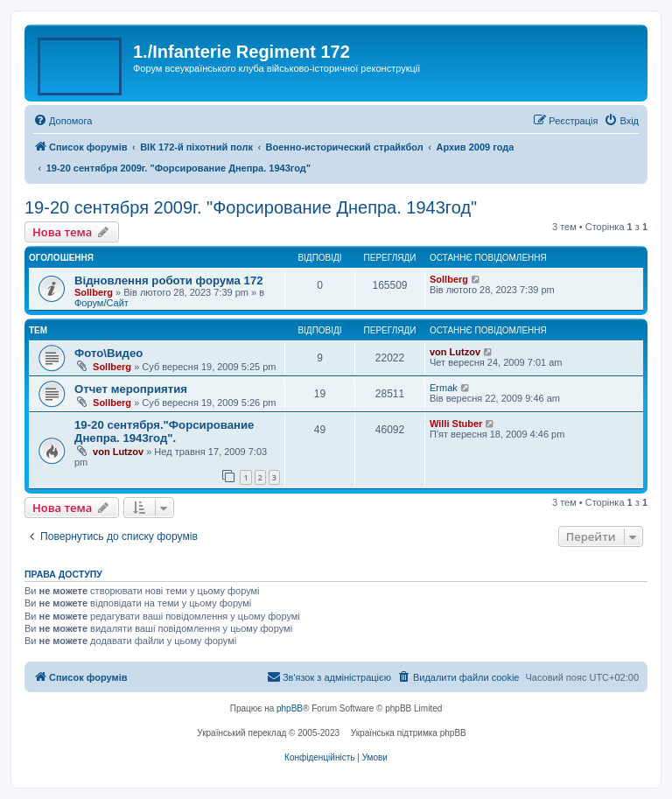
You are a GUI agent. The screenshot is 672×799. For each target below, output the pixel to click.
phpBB (290, 708)
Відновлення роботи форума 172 (169, 280)
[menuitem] (63, 121)
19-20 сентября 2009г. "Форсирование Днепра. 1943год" (251, 207)
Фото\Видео (108, 353)
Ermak (444, 388)
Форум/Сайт (101, 303)
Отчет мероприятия (131, 389)
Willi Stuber (456, 424)
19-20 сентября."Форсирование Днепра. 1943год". (164, 431)
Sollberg (94, 292)
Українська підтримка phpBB (409, 733)
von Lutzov (455, 352)
